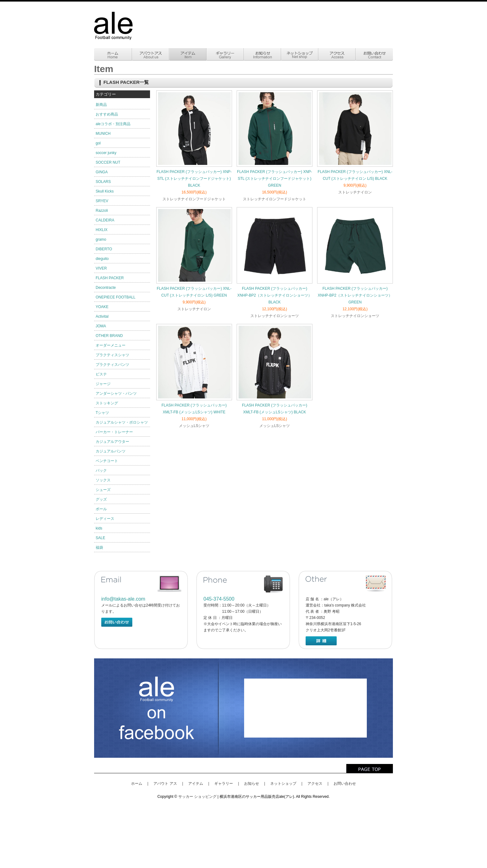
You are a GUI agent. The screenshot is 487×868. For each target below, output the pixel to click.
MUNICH (103, 134)
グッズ (101, 499)
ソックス (103, 480)
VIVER (101, 268)
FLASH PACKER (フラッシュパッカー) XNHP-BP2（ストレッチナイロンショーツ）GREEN (355, 295)
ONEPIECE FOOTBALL (116, 297)
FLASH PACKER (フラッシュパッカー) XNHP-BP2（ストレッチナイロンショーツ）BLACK (275, 295)
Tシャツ (102, 413)
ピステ (101, 374)
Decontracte (106, 288)
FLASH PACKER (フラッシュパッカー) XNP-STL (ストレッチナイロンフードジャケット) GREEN (275, 179)
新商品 (101, 105)
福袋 (99, 548)
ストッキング (107, 403)
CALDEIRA (105, 220)
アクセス (315, 784)
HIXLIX (102, 230)
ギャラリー (224, 784)
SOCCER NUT (108, 162)
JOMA (101, 326)
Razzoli (102, 211)
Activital (102, 316)
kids (99, 528)
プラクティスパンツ (112, 365)
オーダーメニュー (111, 345)
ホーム (137, 784)
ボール (101, 509)
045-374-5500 (219, 599)
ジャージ (103, 384)
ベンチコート (107, 461)
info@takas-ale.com (123, 599)
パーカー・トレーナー (114, 432)
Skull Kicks (105, 191)
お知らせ (252, 784)
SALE (100, 538)
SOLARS (103, 182)
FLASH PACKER (110, 278)
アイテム (196, 784)
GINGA (102, 172)
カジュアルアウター (112, 442)
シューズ (103, 490)
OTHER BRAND (109, 336)
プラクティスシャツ (112, 355)
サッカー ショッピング (197, 797)
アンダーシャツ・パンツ (116, 393)
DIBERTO (104, 249)
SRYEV (102, 201)
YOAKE (102, 307)
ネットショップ (283, 784)
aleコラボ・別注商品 (113, 124)
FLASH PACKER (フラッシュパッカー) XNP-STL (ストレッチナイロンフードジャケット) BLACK (194, 179)
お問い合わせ (345, 784)
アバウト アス (165, 784)
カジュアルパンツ (111, 451)
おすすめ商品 (107, 114)
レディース (105, 519)
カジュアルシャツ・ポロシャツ (122, 422)
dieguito (102, 259)
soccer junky (106, 153)
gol (98, 143)
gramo (101, 239)
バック (101, 470)
